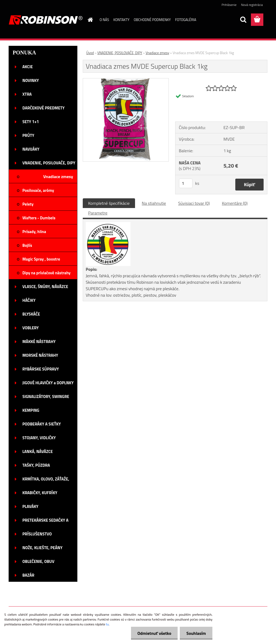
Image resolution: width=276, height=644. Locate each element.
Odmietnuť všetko (154, 633)
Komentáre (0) (235, 203)
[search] (243, 20)
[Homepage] (89, 20)
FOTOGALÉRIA (186, 20)
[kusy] (186, 183)
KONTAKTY (121, 20)
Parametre (98, 213)
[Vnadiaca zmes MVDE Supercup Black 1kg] (126, 81)
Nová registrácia (252, 5)
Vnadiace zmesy (157, 53)
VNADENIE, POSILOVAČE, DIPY (120, 53)
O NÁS (104, 20)
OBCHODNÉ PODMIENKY (152, 20)
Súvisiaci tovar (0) (194, 203)
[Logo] (46, 20)
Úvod (90, 53)
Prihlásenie (229, 5)
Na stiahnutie (154, 203)
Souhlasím (196, 633)
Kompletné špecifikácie (109, 203)
